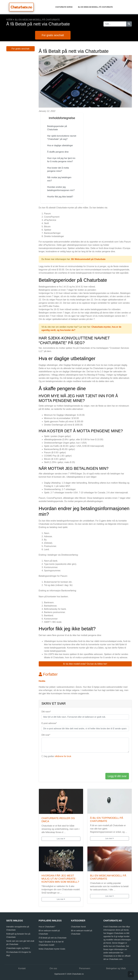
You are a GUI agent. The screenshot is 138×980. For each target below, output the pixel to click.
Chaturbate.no (21, 7)
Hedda (42, 681)
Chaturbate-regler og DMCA (18, 948)
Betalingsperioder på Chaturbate (57, 128)
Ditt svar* (46, 735)
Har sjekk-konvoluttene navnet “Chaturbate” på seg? (62, 137)
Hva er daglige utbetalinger (60, 145)
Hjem (9, 20)
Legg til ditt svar (117, 776)
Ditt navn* (46, 712)
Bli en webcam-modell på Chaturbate (95, 7)
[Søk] (129, 24)
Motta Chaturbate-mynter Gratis (52, 949)
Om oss (53, 968)
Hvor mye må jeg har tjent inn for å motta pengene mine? (61, 160)
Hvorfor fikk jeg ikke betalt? (61, 197)
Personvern (85, 968)
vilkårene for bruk (63, 756)
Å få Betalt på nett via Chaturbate (53, 938)
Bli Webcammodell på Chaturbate (88, 259)
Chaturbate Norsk (64, 7)
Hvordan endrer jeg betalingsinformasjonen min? (61, 189)
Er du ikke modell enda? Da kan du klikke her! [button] (85, 664)
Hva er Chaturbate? (47, 927)
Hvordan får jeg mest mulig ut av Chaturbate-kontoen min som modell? (60, 879)
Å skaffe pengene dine (58, 152)
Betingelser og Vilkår (116, 968)
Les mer (61, 839)
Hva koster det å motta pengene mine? (58, 169)
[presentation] (62, 765)
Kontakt (22, 968)
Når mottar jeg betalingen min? (59, 179)
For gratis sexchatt (53, 35)
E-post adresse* (49, 723)
